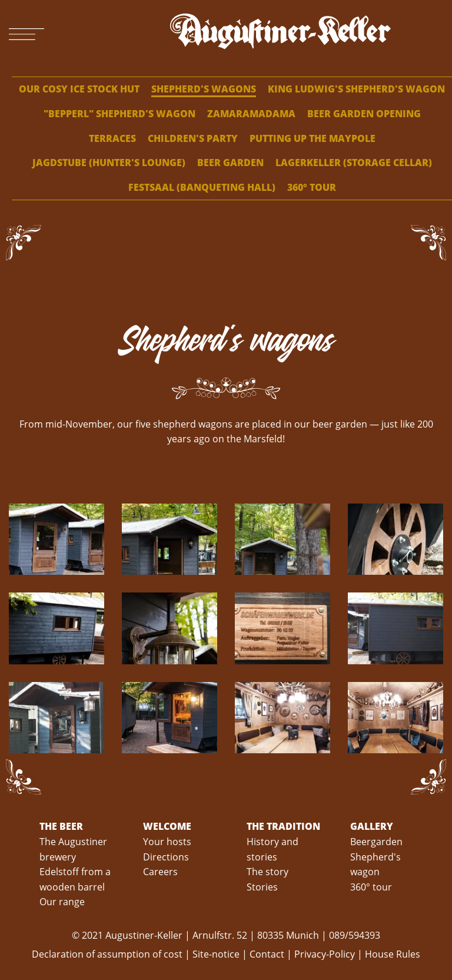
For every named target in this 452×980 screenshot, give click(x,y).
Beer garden (230, 163)
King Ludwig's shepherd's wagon (356, 89)
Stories (262, 887)
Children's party (193, 138)
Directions (166, 857)
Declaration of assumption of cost (108, 954)
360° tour (312, 187)
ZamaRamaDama (251, 114)
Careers (160, 872)
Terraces (112, 138)
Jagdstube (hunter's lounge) (109, 163)
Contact (267, 954)
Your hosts (167, 842)
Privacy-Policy (325, 954)
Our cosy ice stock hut (79, 89)
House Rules (393, 954)
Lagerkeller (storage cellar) (354, 163)
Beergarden (376, 842)
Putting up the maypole (313, 138)
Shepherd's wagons (204, 89)
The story (267, 872)
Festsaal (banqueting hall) (202, 187)
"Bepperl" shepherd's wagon (119, 114)
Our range (62, 902)
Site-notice (216, 954)
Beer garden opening (364, 114)
